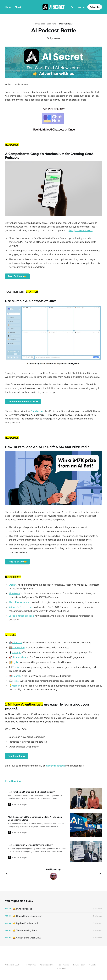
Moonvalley (19, 647)
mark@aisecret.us (55, 766)
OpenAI (13, 585)
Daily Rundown (66, 24)
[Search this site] (73, 7)
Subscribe (95, 7)
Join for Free (31, 965)
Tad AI (16, 667)
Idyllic (15, 662)
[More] (26, 7)
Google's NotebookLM (81, 230)
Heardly (17, 676)
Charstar (17, 642)
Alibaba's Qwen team (21, 607)
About (18, 7)
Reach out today (16, 756)
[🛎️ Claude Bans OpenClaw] (53, 938)
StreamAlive (19, 657)
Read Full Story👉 (17, 276)
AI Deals (92, 965)
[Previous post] (7, 874)
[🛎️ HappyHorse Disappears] (53, 916)
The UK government (20, 602)
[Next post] (100, 874)
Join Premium (64, 965)
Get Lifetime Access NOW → (23, 401)
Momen (16, 686)
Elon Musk (14, 593)
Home (8, 7)
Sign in (81, 7)
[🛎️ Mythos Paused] (53, 909)
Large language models (22, 616)
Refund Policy (79, 965)
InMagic (17, 652)
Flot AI (16, 681)
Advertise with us (47, 965)
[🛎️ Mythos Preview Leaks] (53, 923)
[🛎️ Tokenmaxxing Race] (53, 930)
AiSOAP (63, 968)
